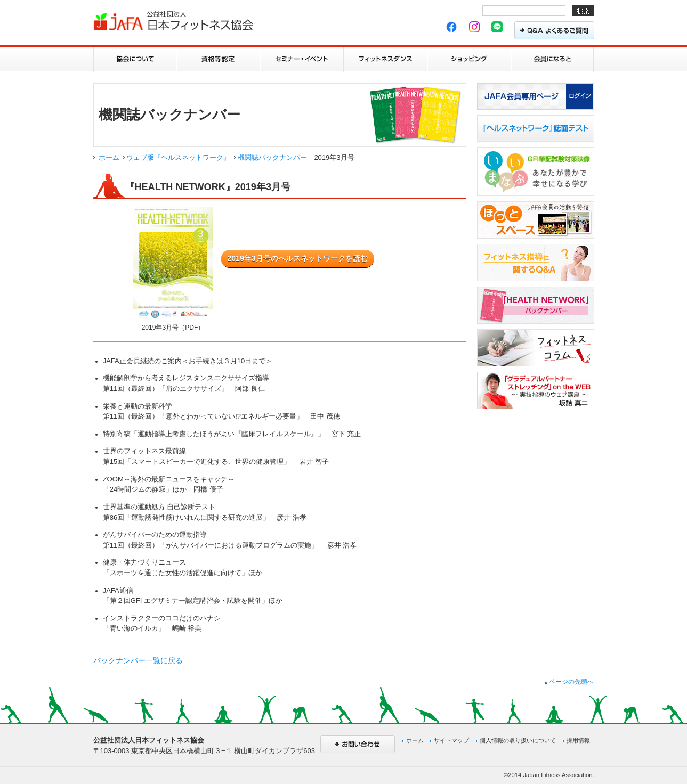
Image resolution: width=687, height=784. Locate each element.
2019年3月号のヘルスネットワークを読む (298, 258)
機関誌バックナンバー (272, 157)
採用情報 (578, 740)
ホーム (109, 157)
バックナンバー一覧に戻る (138, 660)
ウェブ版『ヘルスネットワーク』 (178, 157)
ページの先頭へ (569, 682)
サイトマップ (451, 740)
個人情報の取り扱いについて (518, 740)
